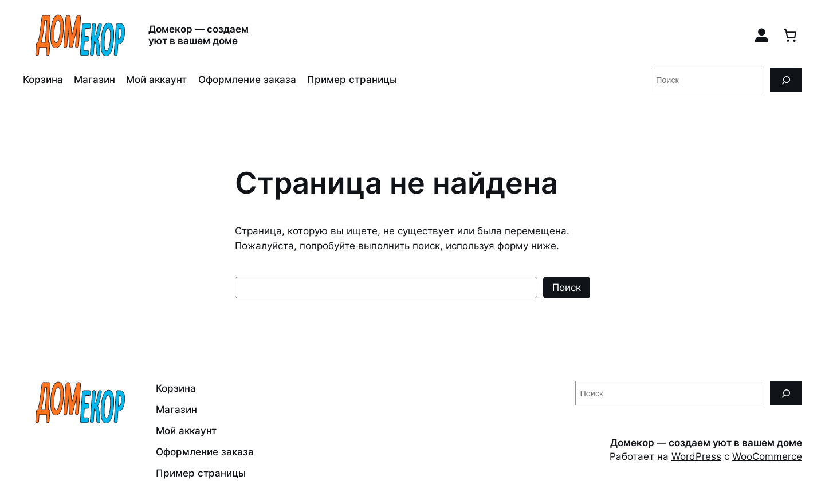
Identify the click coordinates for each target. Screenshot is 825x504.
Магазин (95, 80)
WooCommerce (767, 456)
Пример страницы (352, 80)
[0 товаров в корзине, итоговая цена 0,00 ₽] (790, 35)
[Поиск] (786, 80)
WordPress (696, 456)
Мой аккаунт (156, 80)
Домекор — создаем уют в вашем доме (199, 35)
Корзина (43, 80)
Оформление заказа (247, 80)
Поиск (567, 288)
